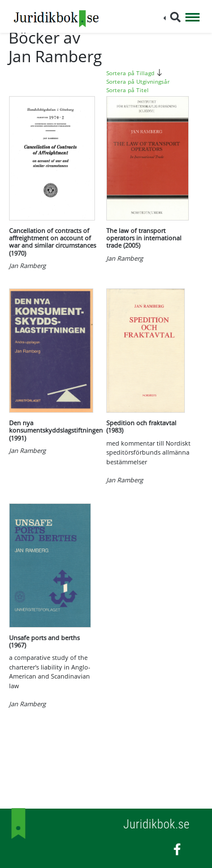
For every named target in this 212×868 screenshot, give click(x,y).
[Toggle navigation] (192, 18)
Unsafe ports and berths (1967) (44, 641)
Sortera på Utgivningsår (138, 81)
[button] (172, 17)
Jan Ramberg (27, 265)
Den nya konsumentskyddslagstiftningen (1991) (56, 430)
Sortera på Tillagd (136, 73)
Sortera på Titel (127, 90)
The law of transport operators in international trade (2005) (144, 238)
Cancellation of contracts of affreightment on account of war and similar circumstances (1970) (53, 242)
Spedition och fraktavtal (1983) (141, 426)
